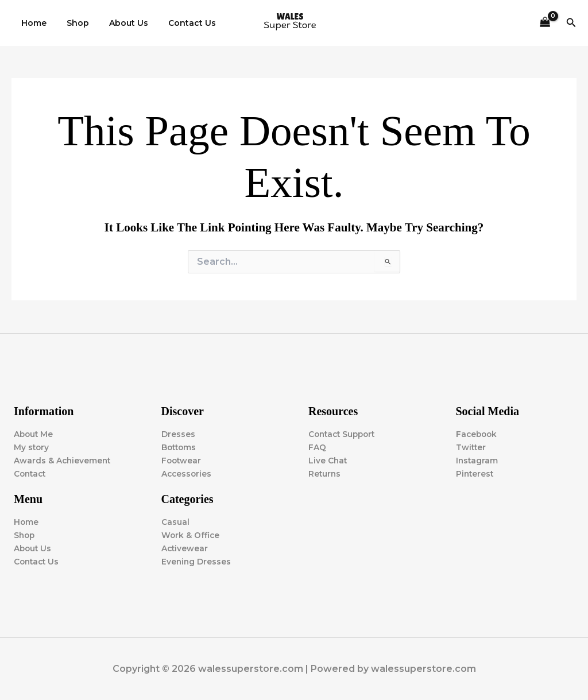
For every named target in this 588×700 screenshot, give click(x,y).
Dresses (178, 434)
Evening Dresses (197, 562)
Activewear (185, 548)
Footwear (182, 460)
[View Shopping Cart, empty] (545, 23)
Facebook (477, 434)
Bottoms (180, 447)
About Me (34, 434)
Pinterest (475, 473)
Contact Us (178, 23)
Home (32, 23)
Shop (72, 23)
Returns (325, 473)
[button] (571, 23)
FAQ (317, 447)
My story (32, 447)
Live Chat (328, 460)
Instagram (477, 460)
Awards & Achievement (63, 460)
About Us (119, 23)
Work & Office (191, 535)
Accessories (187, 473)
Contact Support (344, 434)
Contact (31, 473)
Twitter (471, 447)
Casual (175, 522)
